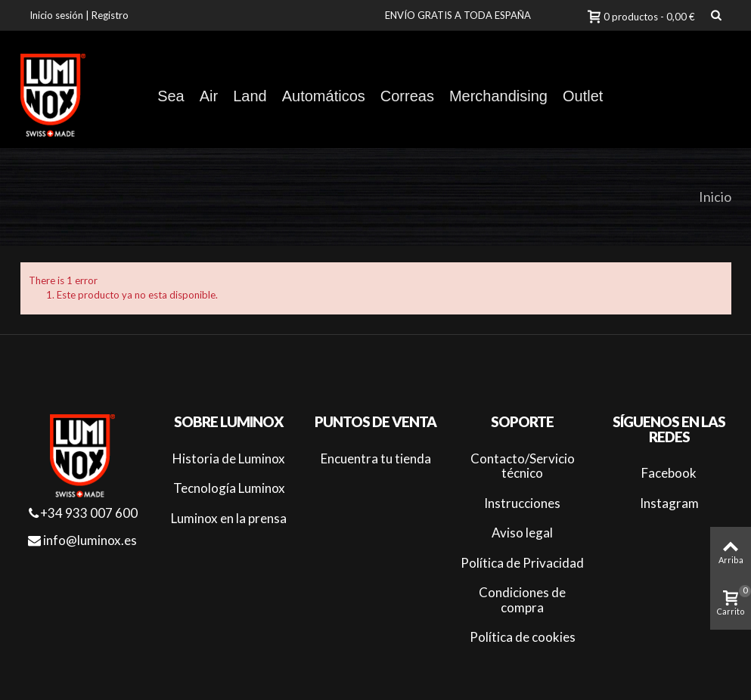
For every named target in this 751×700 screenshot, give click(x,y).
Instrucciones (522, 503)
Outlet (583, 96)
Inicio (715, 197)
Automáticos (324, 96)
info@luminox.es (82, 540)
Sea (171, 96)
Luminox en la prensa (229, 518)
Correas (407, 96)
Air (209, 96)
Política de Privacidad (522, 563)
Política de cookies (523, 637)
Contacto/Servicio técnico (523, 466)
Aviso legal (522, 533)
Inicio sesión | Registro (79, 15)
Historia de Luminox (229, 458)
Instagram (669, 503)
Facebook (669, 473)
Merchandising (498, 96)
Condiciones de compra (522, 600)
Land (250, 96)
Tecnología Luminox (229, 488)
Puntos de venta (375, 422)
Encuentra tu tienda (376, 458)
